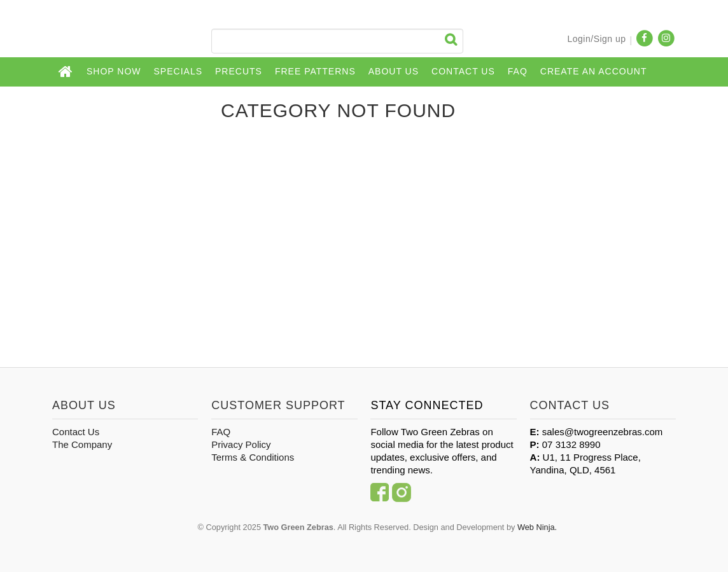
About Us (394, 71)
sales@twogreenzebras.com (602, 432)
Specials (178, 71)
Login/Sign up (596, 39)
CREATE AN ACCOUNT (594, 71)
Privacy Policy (241, 444)
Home (66, 72)
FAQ (518, 71)
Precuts (239, 71)
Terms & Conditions (253, 457)
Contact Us (463, 71)
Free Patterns (315, 71)
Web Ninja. (537, 527)
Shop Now (114, 71)
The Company (82, 444)
